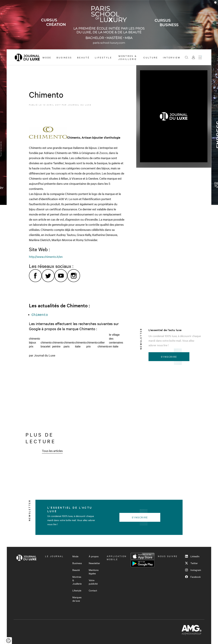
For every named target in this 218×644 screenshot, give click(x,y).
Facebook (193, 577)
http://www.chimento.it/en (46, 257)
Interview (172, 57)
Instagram (193, 570)
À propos (94, 556)
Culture (151, 57)
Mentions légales (94, 572)
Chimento (40, 315)
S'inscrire (169, 357)
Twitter (191, 563)
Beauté (83, 57)
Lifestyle (103, 57)
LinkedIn (192, 556)
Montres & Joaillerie (128, 57)
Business (64, 57)
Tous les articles (52, 451)
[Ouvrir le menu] (200, 57)
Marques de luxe (77, 599)
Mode (47, 57)
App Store (143, 556)
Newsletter (94, 563)
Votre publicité (93, 582)
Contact (93, 590)
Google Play (143, 564)
